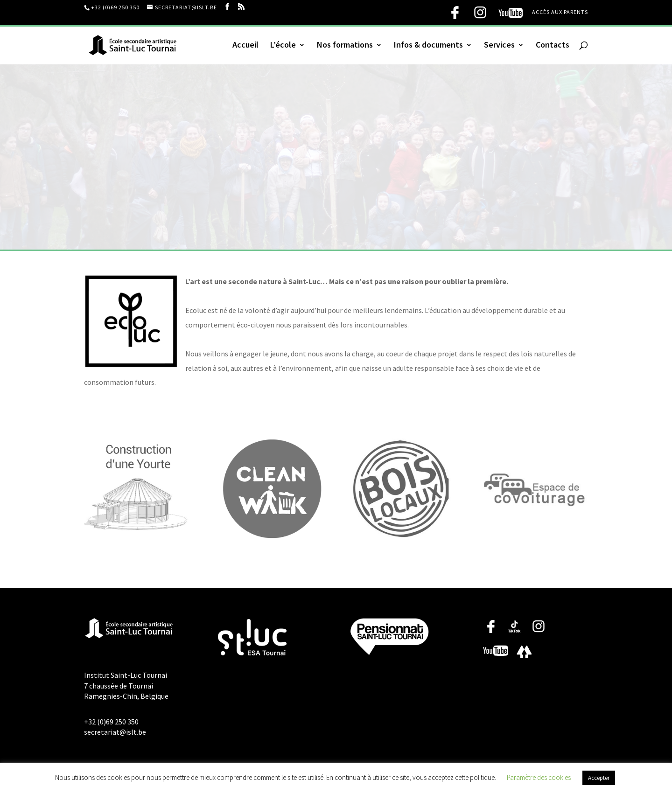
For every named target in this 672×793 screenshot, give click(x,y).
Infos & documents (428, 46)
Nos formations (345, 46)
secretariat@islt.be (115, 732)
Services (499, 46)
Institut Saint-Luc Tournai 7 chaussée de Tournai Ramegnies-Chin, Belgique (126, 685)
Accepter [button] (599, 778)
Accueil (245, 46)
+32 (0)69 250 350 (115, 7)
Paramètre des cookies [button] (539, 777)
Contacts (553, 46)
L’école (283, 46)
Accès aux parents (560, 12)
